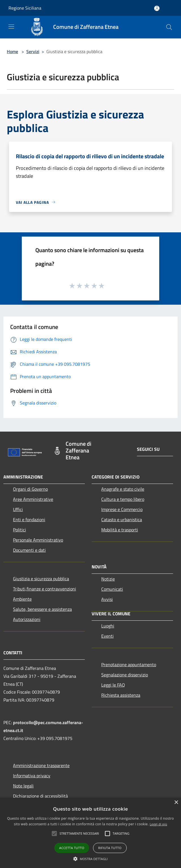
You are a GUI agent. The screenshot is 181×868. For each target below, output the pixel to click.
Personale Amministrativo (38, 540)
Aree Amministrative (33, 499)
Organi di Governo (30, 489)
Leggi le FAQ (113, 685)
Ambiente (22, 599)
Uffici (18, 509)
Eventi (107, 636)
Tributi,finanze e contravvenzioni (45, 589)
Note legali (23, 786)
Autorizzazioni (27, 619)
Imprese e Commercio (122, 509)
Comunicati (112, 589)
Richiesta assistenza (121, 695)
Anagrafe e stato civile (123, 489)
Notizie (108, 579)
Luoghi (108, 626)
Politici (20, 530)
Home (12, 51)
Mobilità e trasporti (120, 530)
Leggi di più (158, 824)
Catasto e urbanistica (122, 519)
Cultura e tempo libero (123, 499)
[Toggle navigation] (11, 27)
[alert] (90, 833)
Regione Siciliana (25, 8)
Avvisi (107, 599)
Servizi (33, 51)
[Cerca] (169, 27)
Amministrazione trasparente (41, 765)
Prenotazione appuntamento (129, 664)
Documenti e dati (29, 550)
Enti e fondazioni (29, 519)
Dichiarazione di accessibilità (40, 796)
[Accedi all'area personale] (157, 8)
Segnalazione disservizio (125, 675)
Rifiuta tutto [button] (110, 848)
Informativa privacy (32, 776)
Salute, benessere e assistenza (42, 609)
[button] (90, 859)
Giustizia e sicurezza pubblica (41, 579)
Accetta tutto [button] (72, 848)
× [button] (176, 803)
